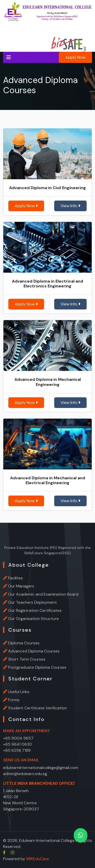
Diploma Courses (24, 643)
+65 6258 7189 (17, 750)
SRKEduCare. (38, 859)
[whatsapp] (81, 835)
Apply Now (75, 57)
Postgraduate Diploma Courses (37, 667)
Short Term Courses (27, 659)
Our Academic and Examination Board (43, 594)
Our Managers (21, 586)
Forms (14, 700)
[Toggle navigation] (9, 57)
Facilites (15, 578)
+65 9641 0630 (17, 744)
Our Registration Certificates (35, 610)
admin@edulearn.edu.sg (25, 774)
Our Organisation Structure (33, 619)
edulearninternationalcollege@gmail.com (41, 768)
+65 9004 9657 (18, 738)
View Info (70, 206)
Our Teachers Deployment (32, 602)
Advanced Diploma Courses (34, 651)
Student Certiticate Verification (37, 708)
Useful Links (19, 692)
